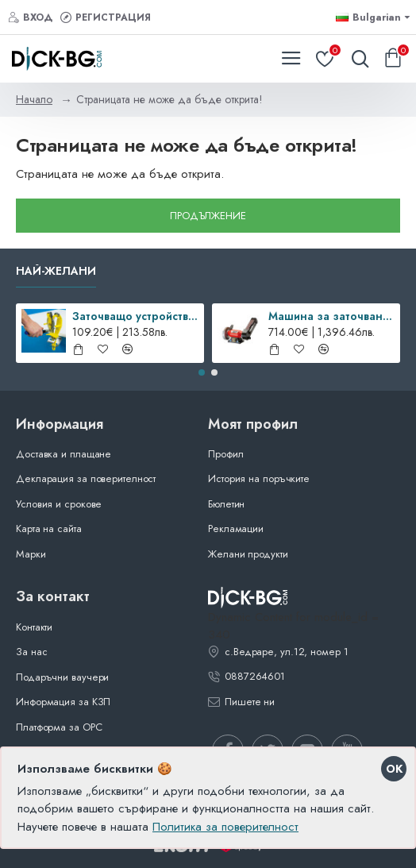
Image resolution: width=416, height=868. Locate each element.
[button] (202, 372)
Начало (34, 99)
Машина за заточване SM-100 (331, 316)
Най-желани (56, 272)
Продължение (208, 216)
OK (394, 769)
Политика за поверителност (225, 827)
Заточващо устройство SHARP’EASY (135, 316)
